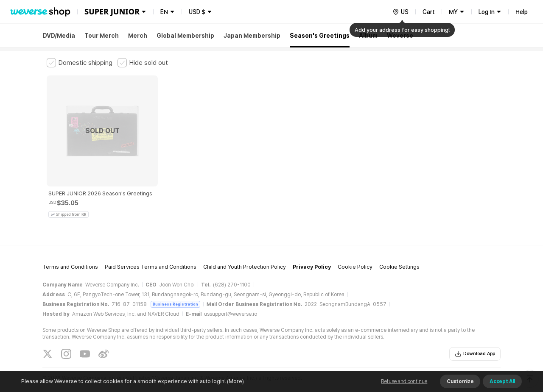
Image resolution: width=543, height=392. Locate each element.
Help (522, 12)
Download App (475, 337)
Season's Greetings (320, 36)
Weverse (400, 36)
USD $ (197, 12)
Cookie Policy (355, 250)
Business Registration (175, 288)
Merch (138, 36)
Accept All (502, 381)
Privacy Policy (312, 250)
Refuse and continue (404, 381)
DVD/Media (59, 36)
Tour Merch (102, 36)
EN (164, 12)
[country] (400, 12)
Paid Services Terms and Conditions (151, 250)
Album (368, 36)
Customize (460, 381)
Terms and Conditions (70, 250)
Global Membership (185, 36)
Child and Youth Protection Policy (245, 250)
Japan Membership (252, 36)
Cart (429, 12)
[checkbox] (80, 63)
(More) (235, 381)
